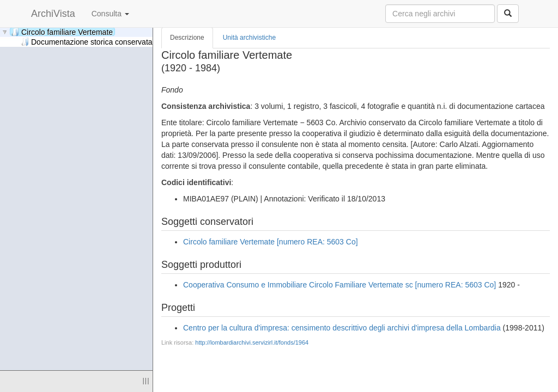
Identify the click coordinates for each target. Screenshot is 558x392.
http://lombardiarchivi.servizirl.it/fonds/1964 (252, 342)
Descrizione (187, 38)
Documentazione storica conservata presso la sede (113, 42)
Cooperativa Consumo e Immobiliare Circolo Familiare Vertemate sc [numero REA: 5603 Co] (339, 285)
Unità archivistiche (249, 38)
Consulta (110, 14)
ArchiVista (53, 14)
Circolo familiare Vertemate (62, 32)
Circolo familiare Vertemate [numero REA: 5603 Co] (271, 242)
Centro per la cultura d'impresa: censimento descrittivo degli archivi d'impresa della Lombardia (342, 328)
